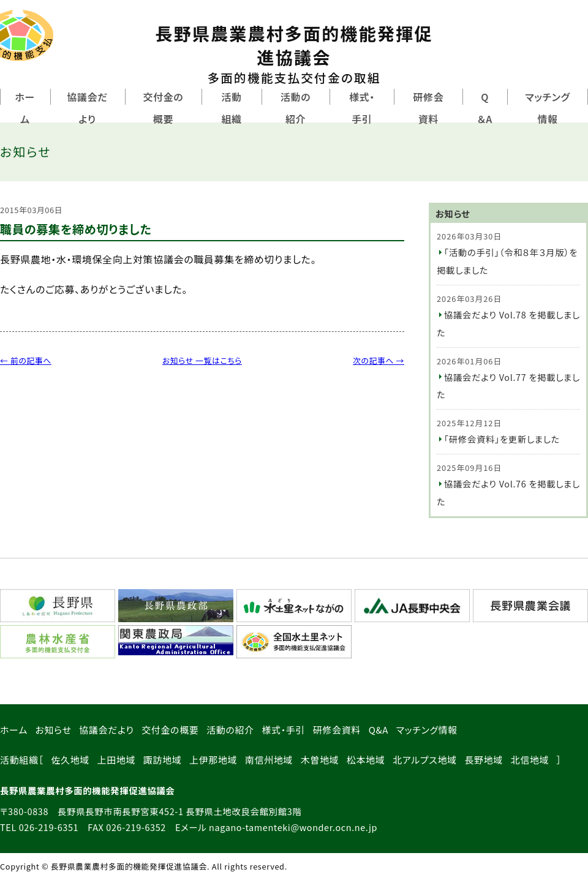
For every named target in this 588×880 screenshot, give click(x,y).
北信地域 (530, 760)
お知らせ (53, 730)
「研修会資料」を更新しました (502, 439)
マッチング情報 (427, 730)
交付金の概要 (163, 108)
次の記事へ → (379, 360)
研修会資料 (428, 108)
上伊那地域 (213, 760)
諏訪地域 (163, 760)
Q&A (379, 730)
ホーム (25, 108)
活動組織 (231, 108)
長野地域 (484, 760)
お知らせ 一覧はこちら (202, 360)
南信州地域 (269, 760)
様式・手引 (362, 108)
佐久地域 (70, 760)
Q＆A (485, 108)
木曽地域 (320, 760)
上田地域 (117, 760)
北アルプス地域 (425, 760)
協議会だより (87, 108)
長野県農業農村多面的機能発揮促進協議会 (294, 54)
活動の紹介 (296, 108)
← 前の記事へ (26, 360)
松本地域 (366, 760)
